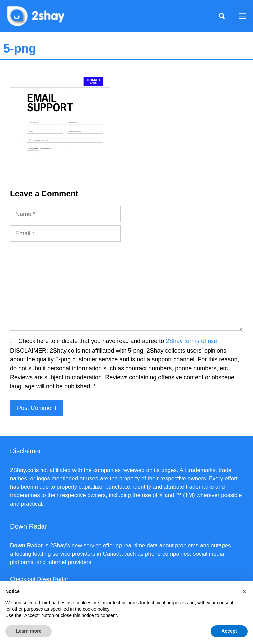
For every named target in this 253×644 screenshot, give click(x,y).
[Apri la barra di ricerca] (222, 16)
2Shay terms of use (191, 341)
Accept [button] (229, 631)
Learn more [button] (29, 631)
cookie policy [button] (96, 609)
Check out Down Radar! (40, 579)
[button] (244, 591)
